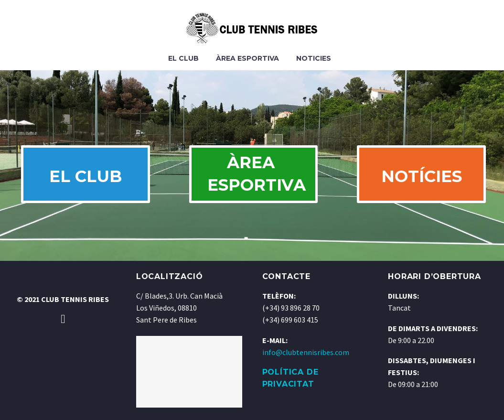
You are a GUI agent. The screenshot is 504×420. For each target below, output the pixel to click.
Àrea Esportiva (247, 58)
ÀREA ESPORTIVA (260, 180)
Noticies (314, 58)
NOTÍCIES (420, 183)
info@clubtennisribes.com (306, 365)
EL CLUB (84, 183)
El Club (183, 58)
